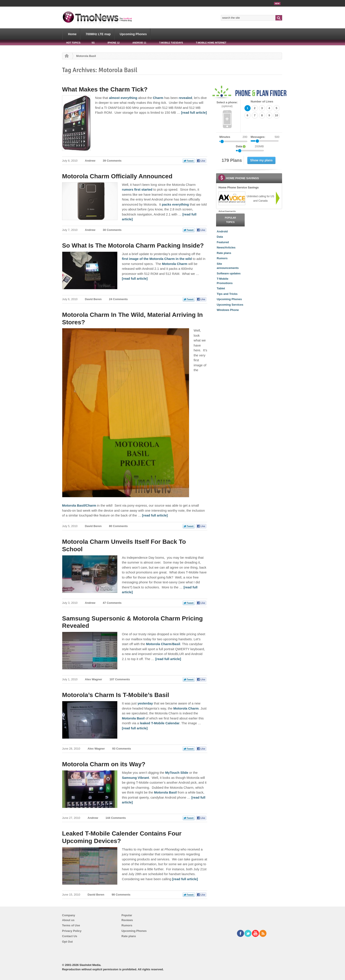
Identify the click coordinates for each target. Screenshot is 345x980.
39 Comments (112, 161)
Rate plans (224, 253)
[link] (232, 198)
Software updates (229, 273)
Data (220, 237)
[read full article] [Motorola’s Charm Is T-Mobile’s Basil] (135, 728)
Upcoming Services (230, 305)
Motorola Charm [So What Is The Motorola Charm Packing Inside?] (175, 264)
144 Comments (116, 818)
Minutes (225, 137)
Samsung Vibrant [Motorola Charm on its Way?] (135, 778)
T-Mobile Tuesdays (171, 43)
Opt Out (67, 942)
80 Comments (118, 526)
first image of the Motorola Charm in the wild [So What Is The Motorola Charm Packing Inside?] (157, 259)
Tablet (221, 288)
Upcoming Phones (133, 34)
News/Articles (226, 247)
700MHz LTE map (98, 34)
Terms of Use (71, 925)
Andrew (90, 161)
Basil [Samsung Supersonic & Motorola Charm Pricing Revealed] (176, 644)
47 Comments (112, 603)
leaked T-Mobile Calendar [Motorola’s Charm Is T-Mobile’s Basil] (160, 723)
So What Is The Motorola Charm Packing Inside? (133, 245)
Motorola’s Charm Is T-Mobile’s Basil (116, 695)
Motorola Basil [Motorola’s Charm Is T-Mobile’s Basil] (133, 718)
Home (72, 34)
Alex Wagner (94, 679)
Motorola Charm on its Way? (104, 764)
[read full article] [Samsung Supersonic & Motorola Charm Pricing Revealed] (168, 659)
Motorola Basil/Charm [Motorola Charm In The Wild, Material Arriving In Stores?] (79, 505)
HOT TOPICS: (74, 43)
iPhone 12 (114, 43)
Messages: (265, 137)
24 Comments (118, 299)
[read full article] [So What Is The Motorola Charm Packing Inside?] (135, 278)
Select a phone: (227, 104)
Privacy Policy (72, 931)
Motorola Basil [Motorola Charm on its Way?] (165, 792)
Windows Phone (228, 310)
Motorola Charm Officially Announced (117, 176)
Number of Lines (262, 101)
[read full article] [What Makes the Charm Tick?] (194, 112)
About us (68, 920)
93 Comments (122, 749)
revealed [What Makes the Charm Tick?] (185, 98)
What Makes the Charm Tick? (105, 89)
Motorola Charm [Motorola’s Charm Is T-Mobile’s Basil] (186, 708)
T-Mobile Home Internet (211, 43)
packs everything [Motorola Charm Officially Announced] (175, 204)
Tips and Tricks (227, 294)
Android (222, 231)
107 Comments (120, 679)
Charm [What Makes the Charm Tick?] (158, 98)
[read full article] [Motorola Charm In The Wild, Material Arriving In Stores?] (155, 515)
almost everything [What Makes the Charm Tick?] (123, 98)
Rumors (222, 258)
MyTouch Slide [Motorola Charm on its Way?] (177, 773)
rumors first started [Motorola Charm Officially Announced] (137, 189)
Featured (223, 242)
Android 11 (139, 43)
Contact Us (70, 936)
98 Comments (121, 895)
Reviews (127, 920)
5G (93, 43)
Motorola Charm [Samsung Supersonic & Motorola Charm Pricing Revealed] (159, 644)
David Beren (93, 299)
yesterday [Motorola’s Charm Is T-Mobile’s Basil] (145, 703)
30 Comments (112, 230)
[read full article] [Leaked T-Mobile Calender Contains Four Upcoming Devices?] (185, 879)
